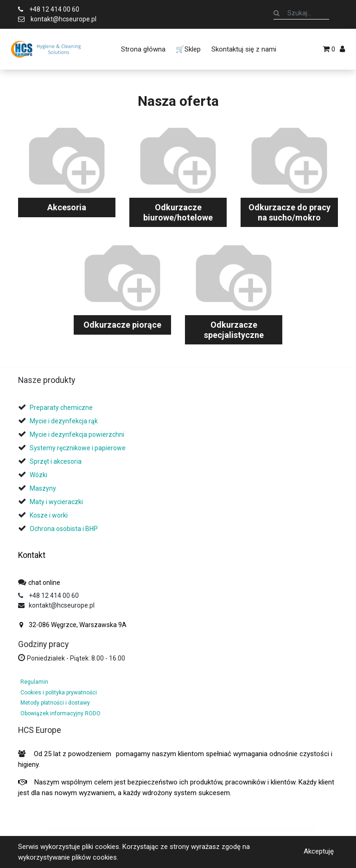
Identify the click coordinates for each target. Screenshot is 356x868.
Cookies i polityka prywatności (59, 693)
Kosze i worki (49, 515)
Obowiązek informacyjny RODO (60, 713)
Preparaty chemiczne (62, 408)
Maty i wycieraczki (56, 502)
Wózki (38, 475)
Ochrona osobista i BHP (64, 529)
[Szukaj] (277, 13)
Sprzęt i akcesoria (56, 461)
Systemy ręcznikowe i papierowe (78, 448)
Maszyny (43, 488)
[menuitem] (143, 49)
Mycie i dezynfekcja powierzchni (77, 434)
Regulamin (34, 682)
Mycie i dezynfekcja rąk (64, 421)
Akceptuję (319, 851)
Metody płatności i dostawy (55, 703)
